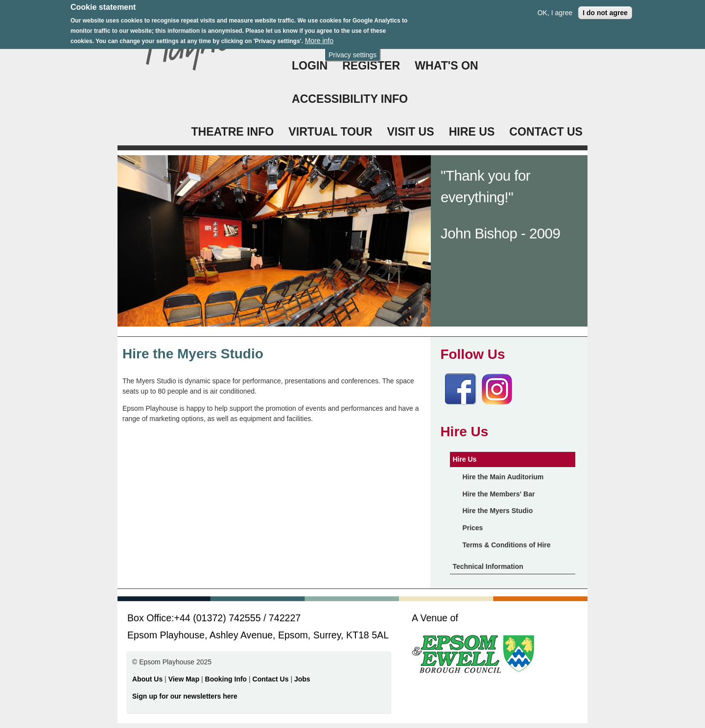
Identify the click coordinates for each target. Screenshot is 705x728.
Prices (472, 528)
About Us (147, 679)
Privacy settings (352, 50)
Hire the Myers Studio (497, 511)
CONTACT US (546, 132)
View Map (185, 679)
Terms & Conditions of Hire (506, 545)
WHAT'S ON (446, 66)
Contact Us (272, 679)
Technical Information (488, 566)
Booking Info (226, 679)
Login (310, 66)
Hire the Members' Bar (498, 494)
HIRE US (472, 132)
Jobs (302, 679)
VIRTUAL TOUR (330, 132)
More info (319, 36)
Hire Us (464, 459)
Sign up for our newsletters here (185, 696)
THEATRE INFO (232, 132)
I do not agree (605, 8)
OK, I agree (555, 8)
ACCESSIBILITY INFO (350, 99)
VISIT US (410, 132)
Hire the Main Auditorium (503, 477)
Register (371, 66)
